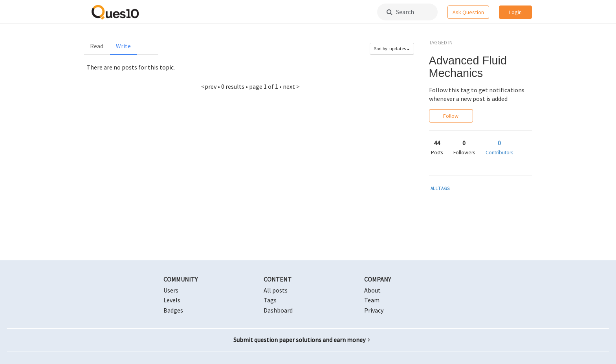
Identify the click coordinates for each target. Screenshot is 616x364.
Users (171, 290)
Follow (451, 116)
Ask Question (468, 12)
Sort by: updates (392, 48)
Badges (173, 310)
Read (97, 46)
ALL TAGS (440, 188)
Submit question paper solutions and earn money (302, 340)
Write (123, 46)
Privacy (374, 310)
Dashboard (278, 310)
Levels (172, 300)
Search (400, 12)
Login (515, 12)
